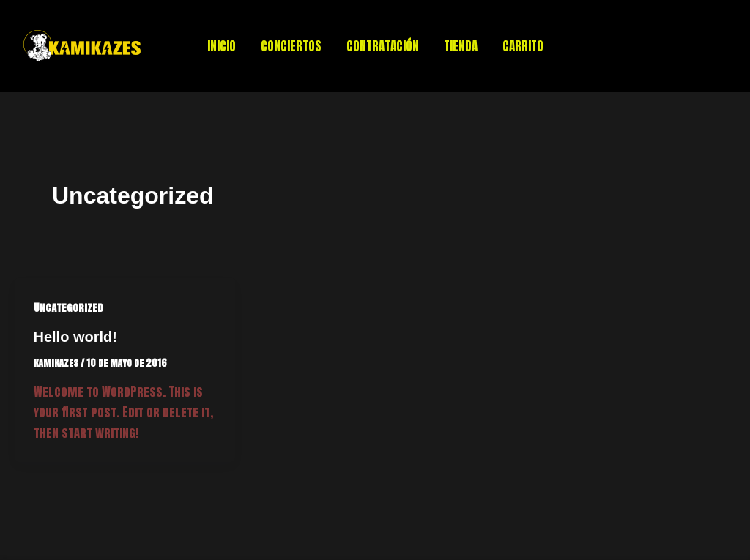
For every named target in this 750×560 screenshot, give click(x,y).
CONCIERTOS (291, 46)
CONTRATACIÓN (383, 46)
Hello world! (75, 337)
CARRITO (523, 46)
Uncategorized (68, 308)
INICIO (222, 46)
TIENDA (461, 46)
